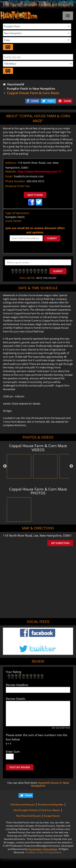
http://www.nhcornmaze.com (39, 171)
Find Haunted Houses (23, 804)
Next (71, 466)
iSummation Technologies (43, 849)
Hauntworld (13, 84)
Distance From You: (18, 186)
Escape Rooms (52, 816)
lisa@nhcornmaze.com (29, 176)
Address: (11, 163)
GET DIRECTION (60, 543)
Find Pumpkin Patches (26, 810)
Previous (5, 466)
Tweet (28, 795)
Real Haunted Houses (29, 816)
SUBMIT (52, 238)
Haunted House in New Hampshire (50, 784)
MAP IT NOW (35, 195)
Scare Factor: (14, 221)
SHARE (35, 101)
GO (8, 47)
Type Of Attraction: (18, 213)
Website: (11, 171)
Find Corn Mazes (51, 810)
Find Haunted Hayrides (51, 804)
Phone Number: (16, 181)
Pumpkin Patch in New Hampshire (31, 88)
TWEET (51, 101)
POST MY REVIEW (20, 767)
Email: (9, 176)
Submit (58, 271)
